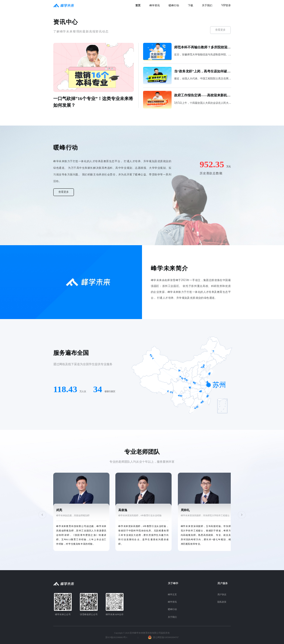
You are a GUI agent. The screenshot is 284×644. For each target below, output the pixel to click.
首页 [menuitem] (138, 6)
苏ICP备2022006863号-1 (116, 637)
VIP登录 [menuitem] (226, 6)
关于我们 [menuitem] (207, 6)
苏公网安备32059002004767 (166, 637)
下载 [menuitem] (190, 6)
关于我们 (172, 617)
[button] (42, 515)
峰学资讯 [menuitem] (155, 6)
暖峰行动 (172, 609)
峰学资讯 (172, 602)
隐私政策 (222, 602)
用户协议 (222, 594)
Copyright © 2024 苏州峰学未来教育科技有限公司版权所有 (142, 633)
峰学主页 (172, 594)
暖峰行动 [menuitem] (174, 6)
